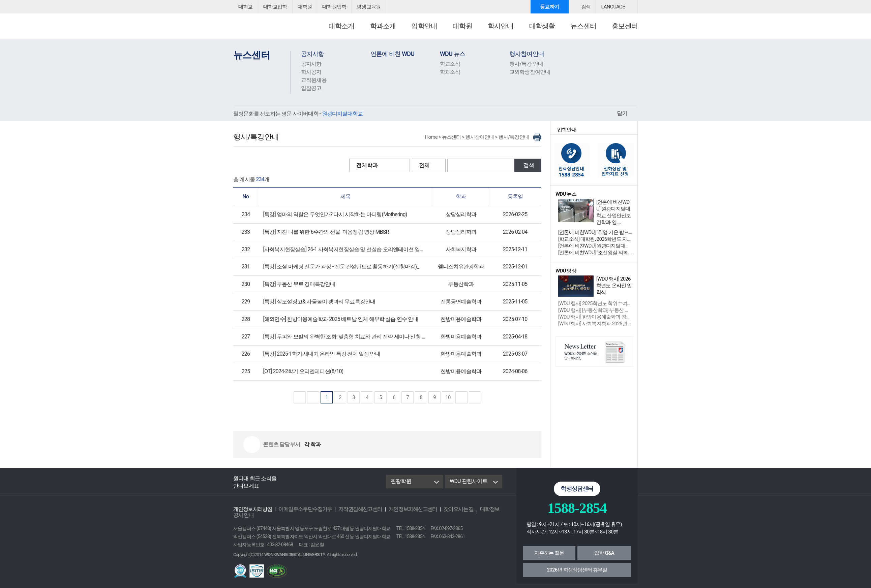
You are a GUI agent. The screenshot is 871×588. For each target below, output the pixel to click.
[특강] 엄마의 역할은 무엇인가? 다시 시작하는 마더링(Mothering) (332, 214)
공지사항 (312, 54)
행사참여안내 (526, 54)
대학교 (245, 7)
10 (448, 397)
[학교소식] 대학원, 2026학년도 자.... (593, 239)
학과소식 (449, 72)
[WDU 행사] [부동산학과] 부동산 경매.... (595, 310)
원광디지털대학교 (270, 29)
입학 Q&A (604, 553)
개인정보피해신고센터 (402, 509)
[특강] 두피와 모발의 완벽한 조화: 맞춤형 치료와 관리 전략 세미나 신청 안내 (343, 337)
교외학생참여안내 (529, 72)
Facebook (291, 482)
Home (437, 137)
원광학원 (400, 481)
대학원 (302, 7)
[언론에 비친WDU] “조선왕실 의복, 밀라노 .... (595, 253)
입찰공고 (311, 88)
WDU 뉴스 (452, 54)
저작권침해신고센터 (352, 509)
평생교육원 (362, 7)
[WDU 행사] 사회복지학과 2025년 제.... (595, 324)
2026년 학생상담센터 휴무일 (577, 570)
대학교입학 (273, 7)
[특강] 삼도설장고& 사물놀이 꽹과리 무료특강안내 (316, 302)
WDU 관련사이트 (468, 481)
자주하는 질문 (549, 553)
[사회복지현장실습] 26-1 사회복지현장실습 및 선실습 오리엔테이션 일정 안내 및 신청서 (355, 249)
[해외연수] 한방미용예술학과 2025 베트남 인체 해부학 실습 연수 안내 (336, 319)
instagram (338, 482)
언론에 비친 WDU (392, 54)
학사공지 (311, 72)
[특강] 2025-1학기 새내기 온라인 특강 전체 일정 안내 (319, 354)
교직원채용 (313, 80)
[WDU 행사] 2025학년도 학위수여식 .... (595, 303)
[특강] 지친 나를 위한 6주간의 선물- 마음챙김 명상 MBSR (323, 232)
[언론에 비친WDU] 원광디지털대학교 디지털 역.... (595, 246)
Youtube (323, 482)
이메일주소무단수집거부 (301, 509)
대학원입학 (330, 7)
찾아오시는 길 (445, 509)
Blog (307, 482)
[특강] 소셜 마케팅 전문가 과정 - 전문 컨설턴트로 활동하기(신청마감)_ (337, 267)
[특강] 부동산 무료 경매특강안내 (297, 284)
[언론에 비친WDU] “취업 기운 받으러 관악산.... (595, 232)
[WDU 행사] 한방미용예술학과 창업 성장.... (595, 317)
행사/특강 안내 (525, 64)
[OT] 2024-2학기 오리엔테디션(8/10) (302, 371)
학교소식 (449, 64)
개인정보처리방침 (251, 509)
